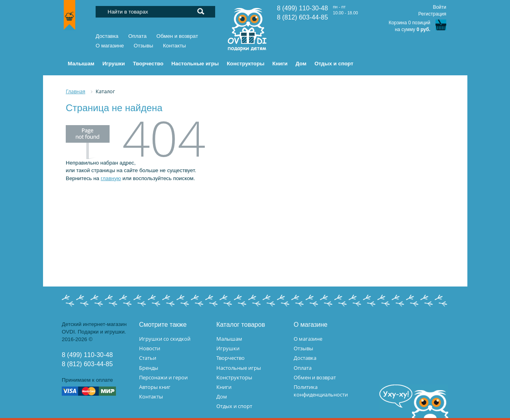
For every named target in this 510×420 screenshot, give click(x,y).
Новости (150, 348)
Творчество (230, 358)
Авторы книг (155, 387)
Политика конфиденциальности (321, 391)
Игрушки (228, 348)
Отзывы (144, 46)
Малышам (229, 339)
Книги (224, 387)
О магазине (110, 46)
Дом (222, 396)
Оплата (137, 36)
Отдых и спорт (234, 406)
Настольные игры (239, 368)
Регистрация (432, 14)
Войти (439, 7)
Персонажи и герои (163, 377)
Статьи (148, 358)
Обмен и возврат (178, 36)
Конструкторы (234, 377)
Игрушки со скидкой (165, 339)
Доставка (107, 36)
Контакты (175, 46)
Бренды (149, 368)
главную (111, 178)
